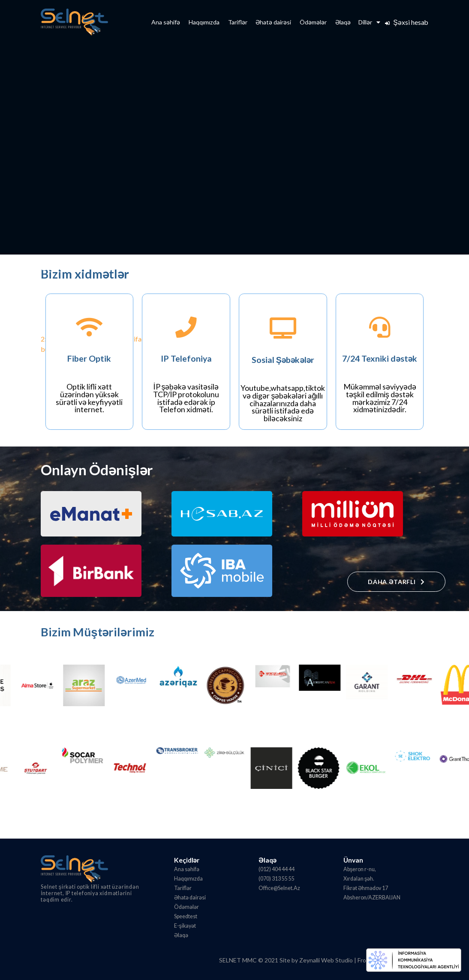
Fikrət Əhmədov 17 (366, 888)
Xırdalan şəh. (359, 879)
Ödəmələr (313, 22)
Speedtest (186, 916)
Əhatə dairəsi (273, 22)
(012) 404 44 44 (277, 869)
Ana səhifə (166, 22)
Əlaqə (343, 22)
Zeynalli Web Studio (326, 960)
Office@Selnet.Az (279, 888)
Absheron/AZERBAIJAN (372, 898)
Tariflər (238, 22)
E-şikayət (185, 926)
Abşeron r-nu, (360, 869)
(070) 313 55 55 (277, 879)
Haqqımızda (204, 22)
